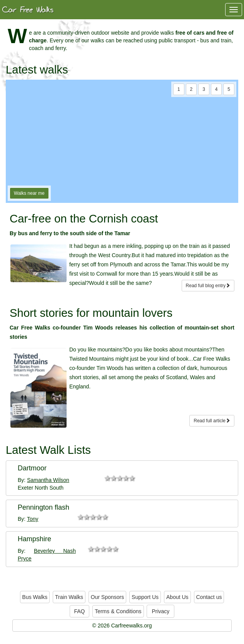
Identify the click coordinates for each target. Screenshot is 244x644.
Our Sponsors (107, 597)
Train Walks (69, 597)
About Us (177, 597)
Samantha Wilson (48, 480)
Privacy (160, 611)
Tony (33, 519)
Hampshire (34, 539)
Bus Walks (35, 597)
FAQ (79, 611)
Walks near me (29, 193)
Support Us (145, 597)
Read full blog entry (208, 286)
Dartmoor (32, 468)
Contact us (209, 597)
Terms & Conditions (118, 611)
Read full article (212, 421)
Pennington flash (43, 507)
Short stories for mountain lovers (91, 313)
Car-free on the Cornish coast (84, 218)
